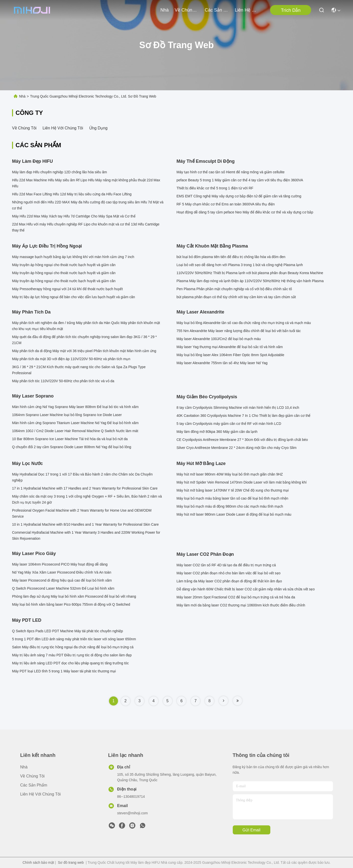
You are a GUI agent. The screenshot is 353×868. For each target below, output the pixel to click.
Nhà (164, 10)
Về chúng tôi (187, 10)
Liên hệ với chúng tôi (247, 10)
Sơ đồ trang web (71, 862)
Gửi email (251, 830)
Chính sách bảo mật (38, 862)
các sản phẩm (217, 10)
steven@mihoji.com (133, 813)
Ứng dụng (98, 128)
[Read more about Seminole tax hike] (223, 701)
